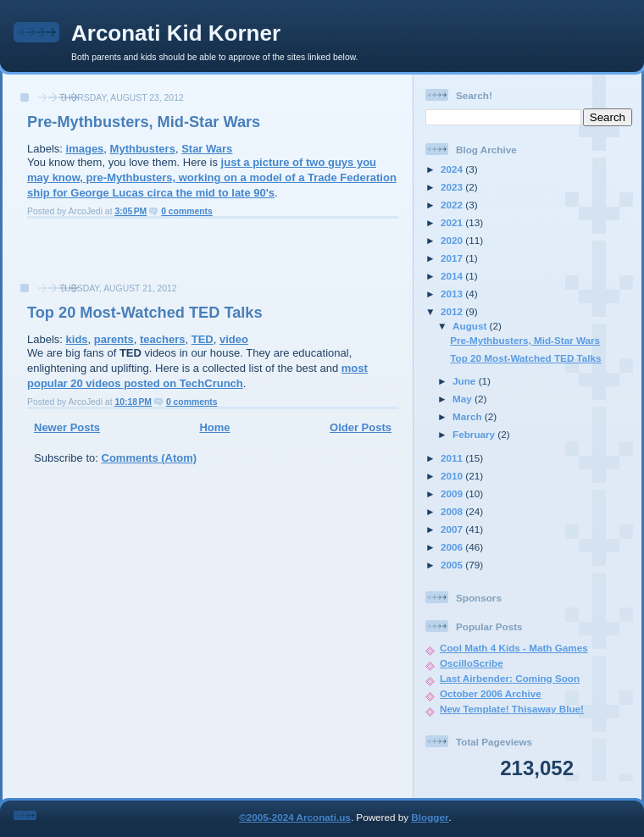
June (466, 381)
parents (114, 339)
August (471, 326)
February (475, 434)
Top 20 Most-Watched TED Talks (145, 313)
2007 (453, 529)
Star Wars (207, 149)
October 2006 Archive (491, 693)
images (85, 149)
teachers (162, 339)
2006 (453, 547)
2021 (453, 222)
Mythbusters (143, 149)
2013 (453, 294)
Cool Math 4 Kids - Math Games (514, 648)
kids (77, 339)
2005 (453, 565)
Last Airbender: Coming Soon (510, 678)
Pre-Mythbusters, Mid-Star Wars (144, 122)
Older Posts (361, 427)
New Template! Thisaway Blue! (512, 709)
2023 (453, 187)
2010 (453, 476)
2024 (453, 169)
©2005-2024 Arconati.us (295, 817)
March (469, 416)
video (234, 339)
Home (214, 427)
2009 (453, 493)
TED (203, 339)
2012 (453, 311)
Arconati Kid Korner (176, 33)
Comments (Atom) (150, 458)
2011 (453, 458)
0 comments (187, 211)
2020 (453, 240)
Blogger (430, 817)
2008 (453, 511)
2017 (453, 258)
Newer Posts (67, 427)
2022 (453, 205)
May (464, 399)
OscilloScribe (472, 663)
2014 (453, 276)
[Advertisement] (208, 256)
